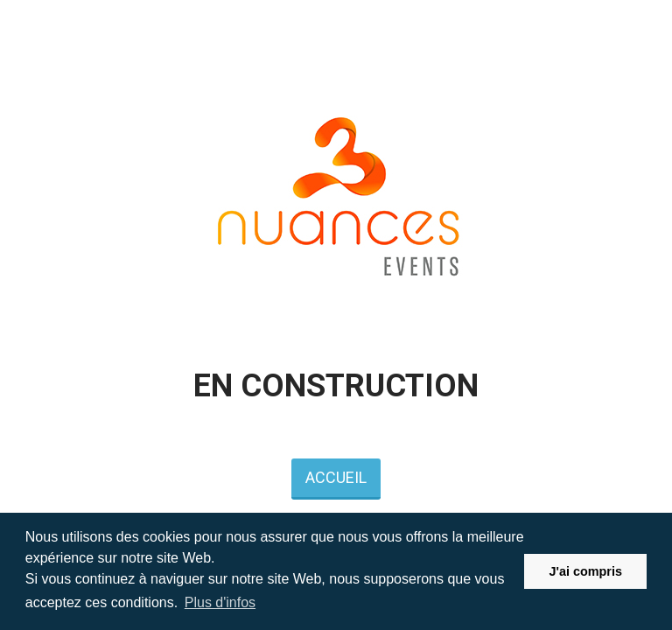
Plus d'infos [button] (220, 602)
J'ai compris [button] (585, 571)
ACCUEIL (336, 477)
